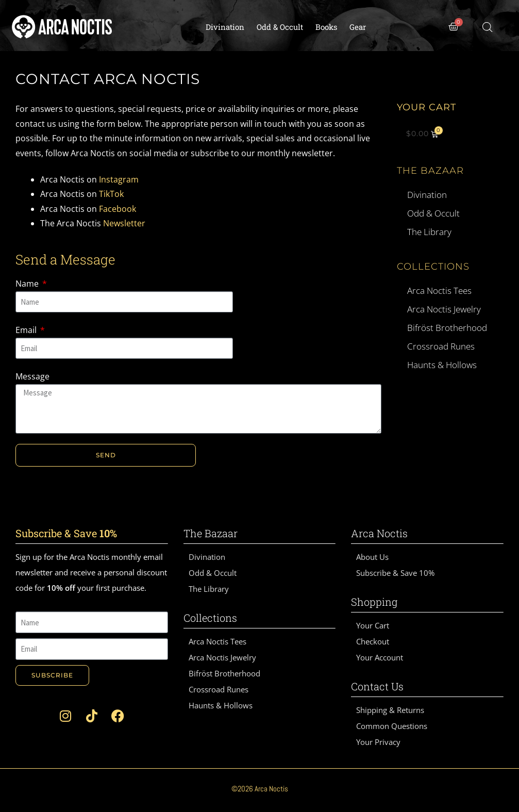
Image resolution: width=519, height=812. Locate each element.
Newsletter (124, 223)
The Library (429, 232)
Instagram (119, 179)
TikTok (111, 194)
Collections (433, 267)
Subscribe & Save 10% (395, 573)
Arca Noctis (379, 533)
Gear (358, 27)
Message (32, 376)
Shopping (374, 602)
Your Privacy (378, 742)
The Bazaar (430, 171)
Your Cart (373, 625)
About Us (372, 557)
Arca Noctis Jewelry (444, 309)
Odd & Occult (280, 27)
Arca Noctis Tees (439, 291)
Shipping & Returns (390, 710)
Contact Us (377, 686)
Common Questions (392, 726)
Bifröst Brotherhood (447, 328)
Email (27, 330)
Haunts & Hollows (442, 365)
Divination (225, 27)
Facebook (118, 209)
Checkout (373, 641)
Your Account (380, 657)
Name (28, 284)
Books (326, 27)
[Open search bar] (488, 27)
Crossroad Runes (441, 346)
